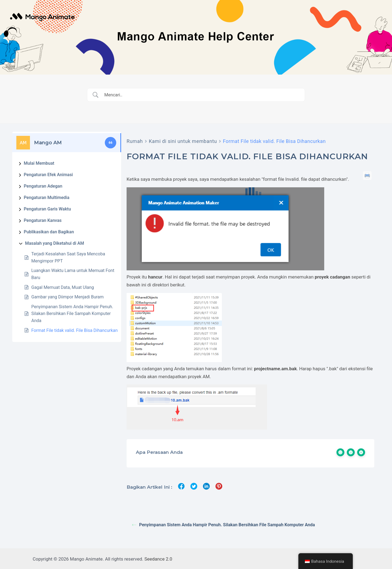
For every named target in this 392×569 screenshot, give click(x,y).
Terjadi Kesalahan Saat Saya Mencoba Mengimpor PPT (68, 257)
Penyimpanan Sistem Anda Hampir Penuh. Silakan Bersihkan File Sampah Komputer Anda (72, 314)
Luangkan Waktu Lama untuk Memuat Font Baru (73, 274)
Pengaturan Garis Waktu (47, 209)
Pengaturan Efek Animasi (48, 175)
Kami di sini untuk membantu (183, 141)
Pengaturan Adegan (43, 186)
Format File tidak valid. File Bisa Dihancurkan (74, 330)
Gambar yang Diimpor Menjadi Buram (68, 297)
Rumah (135, 141)
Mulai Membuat (39, 163)
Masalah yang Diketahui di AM (55, 243)
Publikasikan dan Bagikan (49, 232)
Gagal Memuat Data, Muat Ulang (63, 287)
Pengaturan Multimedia (47, 198)
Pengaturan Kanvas (43, 220)
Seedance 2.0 (158, 558)
